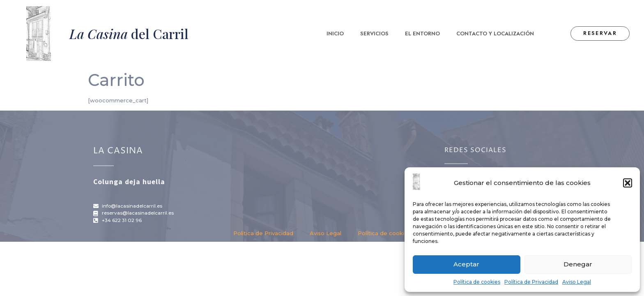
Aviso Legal (577, 282)
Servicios (374, 34)
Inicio (335, 34)
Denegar (578, 264)
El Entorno (422, 34)
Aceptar (466, 264)
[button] (628, 183)
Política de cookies (477, 282)
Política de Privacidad (531, 282)
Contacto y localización (495, 34)
